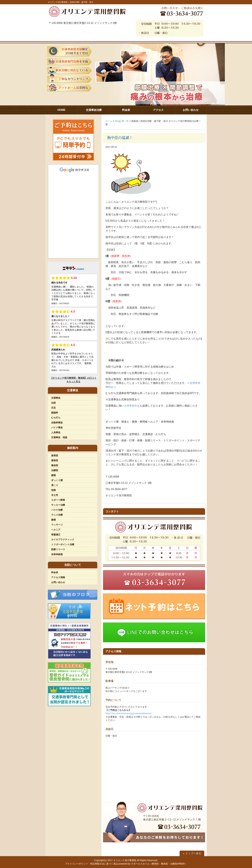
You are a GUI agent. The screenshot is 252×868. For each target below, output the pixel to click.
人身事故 (56, 432)
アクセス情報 (58, 577)
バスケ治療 (57, 510)
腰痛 (53, 475)
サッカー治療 (58, 505)
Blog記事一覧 (122, 121)
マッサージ (57, 525)
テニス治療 (57, 515)
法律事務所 (131, 406)
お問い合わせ (58, 582)
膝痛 (53, 520)
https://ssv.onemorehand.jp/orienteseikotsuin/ (129, 713)
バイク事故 (57, 427)
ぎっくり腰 (57, 480)
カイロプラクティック (63, 539)
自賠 (53, 403)
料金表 (55, 572)
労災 (53, 408)
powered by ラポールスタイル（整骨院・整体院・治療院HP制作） (153, 864)
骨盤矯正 (56, 535)
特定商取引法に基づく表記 (104, 864)
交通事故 (56, 398)
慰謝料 (55, 413)
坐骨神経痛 (57, 554)
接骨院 (55, 455)
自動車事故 (57, 423)
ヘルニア (56, 530)
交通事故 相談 (59, 437)
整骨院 (55, 460)
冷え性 (55, 495)
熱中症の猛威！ (120, 138)
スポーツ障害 (58, 500)
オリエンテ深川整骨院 (125, 860)
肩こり (55, 485)
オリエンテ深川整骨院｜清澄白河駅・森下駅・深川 (71, 2)
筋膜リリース (58, 549)
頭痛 (53, 490)
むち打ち (56, 418)
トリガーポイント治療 (63, 544)
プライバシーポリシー (76, 864)
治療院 (55, 470)
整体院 (55, 465)
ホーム (109, 121)
